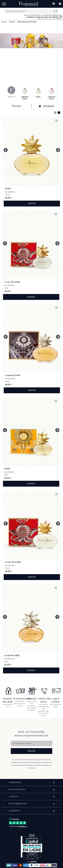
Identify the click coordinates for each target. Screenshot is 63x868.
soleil (38, 92)
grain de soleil (25, 93)
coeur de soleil (52, 93)
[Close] (62, 17)
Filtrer (17, 106)
